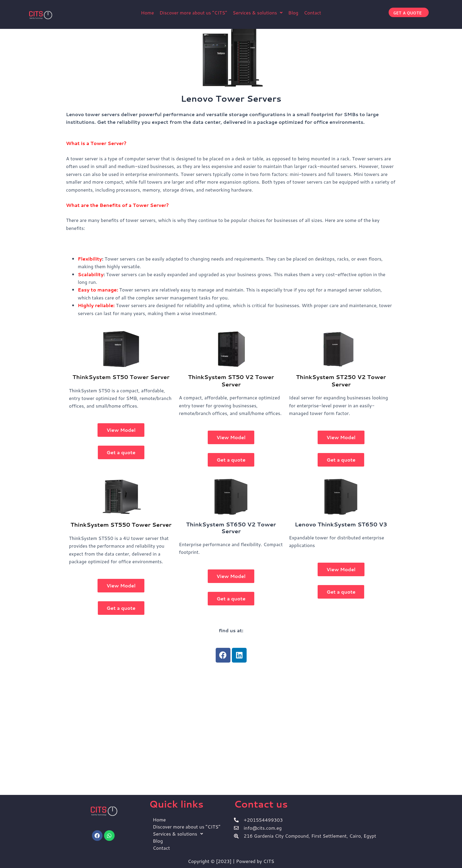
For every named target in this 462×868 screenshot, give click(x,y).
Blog (293, 13)
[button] (258, 13)
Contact (312, 13)
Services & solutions (258, 13)
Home (147, 13)
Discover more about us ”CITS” (193, 13)
